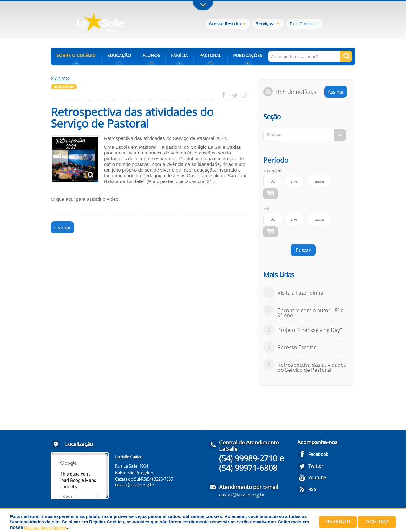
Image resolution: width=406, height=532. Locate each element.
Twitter (316, 466)
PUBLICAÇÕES (248, 55)
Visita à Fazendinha (300, 293)
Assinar (336, 92)
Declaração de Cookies (45, 527)
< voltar (62, 227)
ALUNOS (151, 55)
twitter (235, 95)
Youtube (317, 478)
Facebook (318, 454)
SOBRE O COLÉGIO (76, 55)
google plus (244, 95)
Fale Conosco (303, 24)
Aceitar (377, 522)
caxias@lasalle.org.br (135, 485)
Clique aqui (63, 199)
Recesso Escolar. (297, 347)
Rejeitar (338, 522)
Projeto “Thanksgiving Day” (310, 330)
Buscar (303, 250)
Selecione (275, 135)
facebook (226, 95)
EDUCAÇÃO (119, 55)
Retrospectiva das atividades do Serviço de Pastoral (312, 367)
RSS (312, 489)
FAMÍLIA (179, 55)
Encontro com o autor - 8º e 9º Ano (311, 313)
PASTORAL (210, 55)
